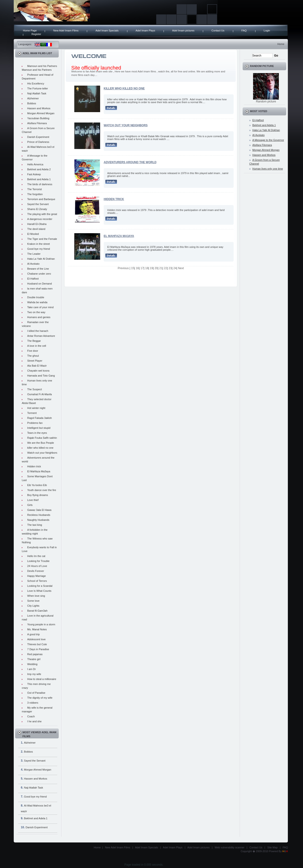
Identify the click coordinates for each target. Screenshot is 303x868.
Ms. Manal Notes (37, 629)
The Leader (34, 254)
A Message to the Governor (268, 140)
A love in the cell (37, 346)
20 (156, 268)
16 (137, 268)
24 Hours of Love (37, 566)
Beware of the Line (38, 269)
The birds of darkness (40, 184)
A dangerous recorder (40, 219)
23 (170, 268)
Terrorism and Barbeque (41, 199)
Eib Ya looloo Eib (37, 485)
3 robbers (33, 703)
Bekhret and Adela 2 (39, 169)
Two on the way (36, 312)
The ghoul (33, 356)
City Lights (33, 606)
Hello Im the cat (36, 556)
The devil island (36, 229)
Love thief (33, 500)
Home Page (30, 31)
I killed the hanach (38, 331)
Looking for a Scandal (40, 586)
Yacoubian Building (38, 118)
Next (181, 268)
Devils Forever (36, 571)
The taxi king (35, 525)
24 (175, 268)
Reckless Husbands (39, 515)
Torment (32, 413)
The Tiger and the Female (42, 239)
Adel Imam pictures (183, 31)
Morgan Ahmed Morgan (41, 113)
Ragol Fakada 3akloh (40, 418)
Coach (31, 716)
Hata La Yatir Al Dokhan (41, 259)
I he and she (34, 721)
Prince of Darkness (38, 142)
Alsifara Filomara (37, 123)
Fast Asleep (34, 174)
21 (161, 268)
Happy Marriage (36, 576)
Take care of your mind (40, 307)
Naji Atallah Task (37, 93)
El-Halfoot (33, 279)
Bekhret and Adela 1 (39, 179)
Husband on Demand (40, 284)
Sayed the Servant (38, 204)
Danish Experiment (38, 137)
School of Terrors (37, 581)
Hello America (35, 164)
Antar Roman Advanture (41, 336)
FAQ (244, 31)
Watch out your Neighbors (42, 453)
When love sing (36, 596)
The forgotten (35, 194)
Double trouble (36, 297)
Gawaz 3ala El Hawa (39, 510)
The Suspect (35, 389)
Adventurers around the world (130, 162)
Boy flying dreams (38, 495)
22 (166, 268)
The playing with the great (42, 214)
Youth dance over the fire (42, 490)
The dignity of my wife (40, 698)
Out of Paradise (36, 693)
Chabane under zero (39, 274)
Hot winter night (36, 408)
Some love (33, 601)
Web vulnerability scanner (230, 847)
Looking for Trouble (38, 561)
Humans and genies (39, 317)
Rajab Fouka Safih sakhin (42, 438)
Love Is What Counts (39, 591)
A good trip (33, 634)
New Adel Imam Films (66, 31)
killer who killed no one (40, 448)
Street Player (35, 361)
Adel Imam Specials (107, 31)
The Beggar (34, 341)
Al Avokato (33, 264)
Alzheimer (33, 98)
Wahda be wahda (37, 302)
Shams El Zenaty (37, 209)
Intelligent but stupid (39, 428)
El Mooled (33, 234)
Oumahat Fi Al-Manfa (40, 394)
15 (133, 268)
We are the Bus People (41, 443)
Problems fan (35, 423)
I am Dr (31, 669)
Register (36, 34)
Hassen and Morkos (39, 108)
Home (281, 44)
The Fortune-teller (38, 88)
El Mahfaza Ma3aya (39, 471)
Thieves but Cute (37, 644)
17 (142, 268)
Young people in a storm (41, 624)
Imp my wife (34, 674)
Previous (123, 268)
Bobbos (32, 103)
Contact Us (218, 31)
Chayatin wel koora (38, 371)
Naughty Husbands (38, 520)
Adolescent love (36, 639)
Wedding (32, 664)
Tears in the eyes (37, 433)
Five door (33, 351)
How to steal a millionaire (42, 679)
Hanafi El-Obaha (37, 224)
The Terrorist (35, 189)
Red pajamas (35, 654)
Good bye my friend (39, 249)
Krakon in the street (38, 244)
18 (147, 268)
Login (267, 31)
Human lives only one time (268, 169)
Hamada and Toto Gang (41, 376)
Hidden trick (34, 466)
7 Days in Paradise (38, 649)
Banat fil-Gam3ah (37, 611)
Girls (30, 505)
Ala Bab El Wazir (37, 366)
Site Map (272, 847)
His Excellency (36, 83)
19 (151, 268)
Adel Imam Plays (145, 31)
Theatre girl (34, 659)
